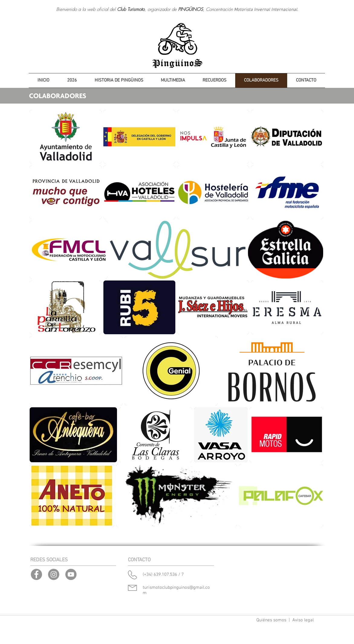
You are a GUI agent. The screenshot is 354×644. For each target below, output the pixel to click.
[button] (72, 80)
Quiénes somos (271, 620)
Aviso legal (303, 620)
